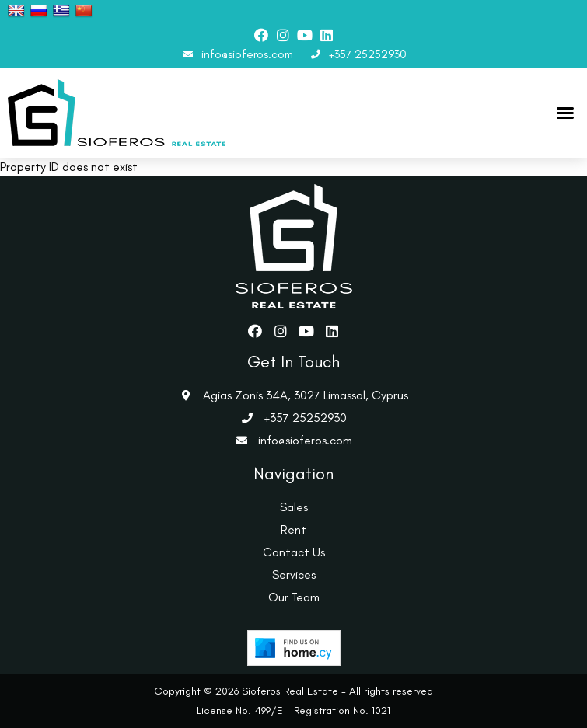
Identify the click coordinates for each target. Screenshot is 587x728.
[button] (565, 113)
